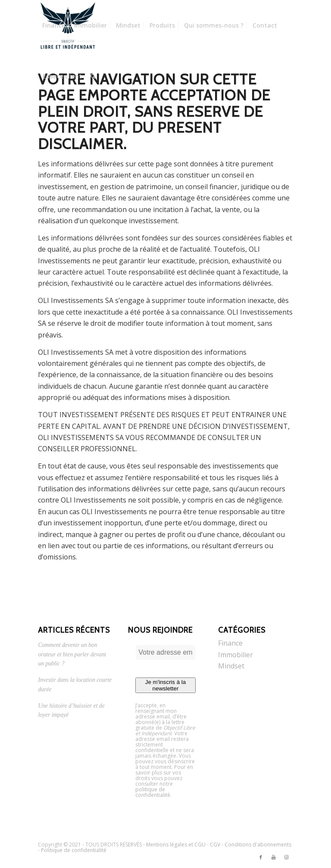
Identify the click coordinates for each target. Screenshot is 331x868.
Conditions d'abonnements (258, 845)
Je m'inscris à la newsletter (165, 685)
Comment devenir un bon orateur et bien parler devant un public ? (72, 654)
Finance (230, 643)
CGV (215, 845)
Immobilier (236, 655)
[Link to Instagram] (287, 857)
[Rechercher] (93, 76)
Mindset (231, 666)
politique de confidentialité (153, 792)
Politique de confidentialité (74, 850)
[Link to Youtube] (274, 857)
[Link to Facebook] (261, 857)
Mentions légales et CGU (176, 845)
